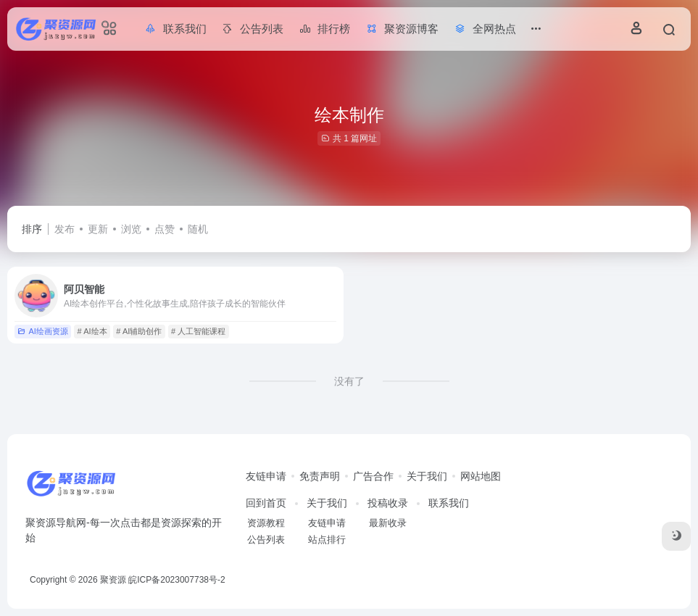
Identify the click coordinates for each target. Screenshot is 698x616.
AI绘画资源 (42, 331)
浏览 (131, 229)
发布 (65, 229)
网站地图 (481, 476)
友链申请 (266, 476)
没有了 (349, 381)
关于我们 (427, 476)
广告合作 (373, 476)
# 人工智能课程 (198, 331)
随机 (198, 229)
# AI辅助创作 (139, 331)
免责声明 (320, 476)
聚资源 (113, 580)
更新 (98, 229)
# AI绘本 (92, 331)
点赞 (165, 229)
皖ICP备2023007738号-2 (176, 580)
